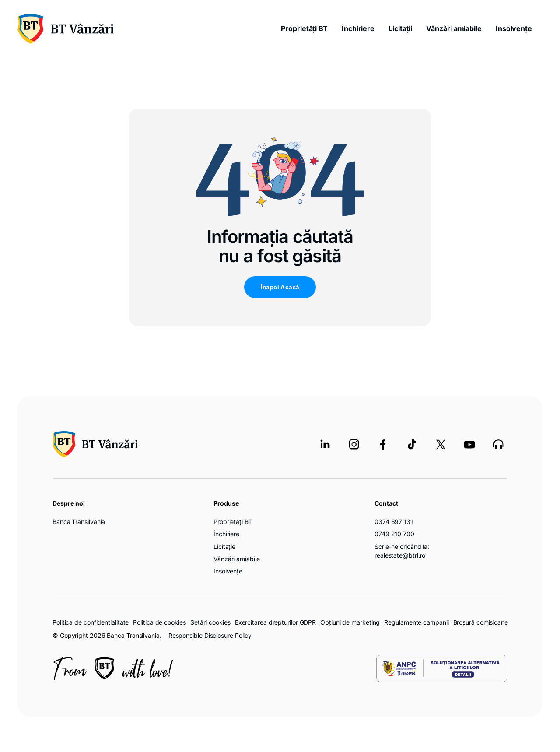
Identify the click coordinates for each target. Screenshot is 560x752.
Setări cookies (210, 622)
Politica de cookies (159, 622)
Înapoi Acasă (280, 287)
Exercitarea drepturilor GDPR (275, 622)
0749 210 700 (394, 534)
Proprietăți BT (304, 28)
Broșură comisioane (481, 622)
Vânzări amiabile (454, 28)
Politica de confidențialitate (91, 622)
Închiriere (358, 28)
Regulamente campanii (416, 622)
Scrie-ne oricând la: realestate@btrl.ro (402, 551)
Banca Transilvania (79, 522)
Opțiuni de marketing (350, 622)
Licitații (400, 28)
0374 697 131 (394, 522)
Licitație (224, 546)
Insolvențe (514, 28)
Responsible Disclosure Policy (210, 635)
